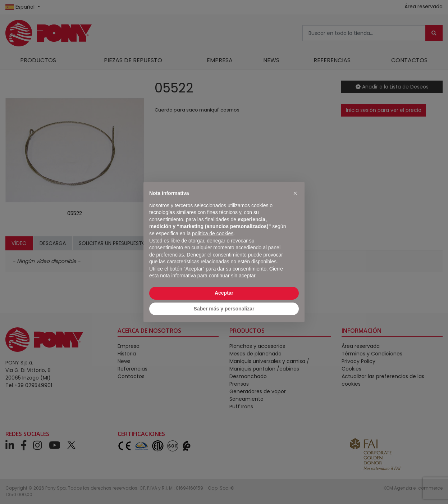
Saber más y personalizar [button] (224, 309)
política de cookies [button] (213, 233)
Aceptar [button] (224, 293)
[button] (295, 193)
